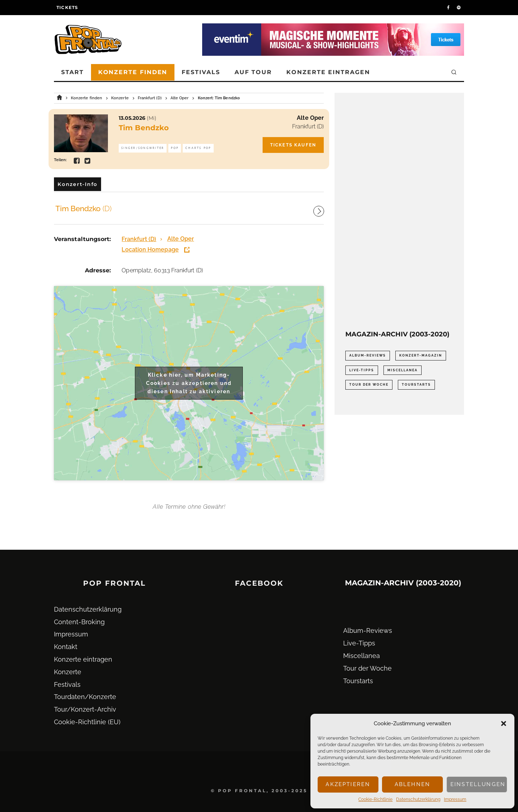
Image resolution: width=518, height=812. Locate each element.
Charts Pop (198, 148)
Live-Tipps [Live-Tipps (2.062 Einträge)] (362, 370)
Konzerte (68, 672)
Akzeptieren (348, 784)
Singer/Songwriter (143, 148)
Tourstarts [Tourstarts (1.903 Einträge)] (416, 385)
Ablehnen (412, 784)
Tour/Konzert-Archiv (85, 709)
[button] (504, 723)
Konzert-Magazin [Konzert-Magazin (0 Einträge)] (421, 355)
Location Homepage (150, 250)
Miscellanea (362, 656)
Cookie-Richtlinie (375, 799)
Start (72, 72)
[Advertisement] (399, 212)
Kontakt (66, 647)
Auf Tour (253, 72)
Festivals (201, 72)
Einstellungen (478, 784)
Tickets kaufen (293, 145)
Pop (175, 148)
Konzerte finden (133, 72)
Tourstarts (358, 681)
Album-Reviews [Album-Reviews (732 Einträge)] (368, 355)
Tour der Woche (367, 668)
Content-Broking (79, 622)
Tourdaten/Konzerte (85, 697)
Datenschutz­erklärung (418, 799)
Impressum (455, 799)
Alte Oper (310, 118)
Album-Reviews (368, 630)
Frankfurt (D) (308, 126)
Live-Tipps (359, 643)
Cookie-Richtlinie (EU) (87, 722)
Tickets (67, 7)
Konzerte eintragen (328, 72)
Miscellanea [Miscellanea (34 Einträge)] (403, 370)
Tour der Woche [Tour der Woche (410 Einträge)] (369, 385)
